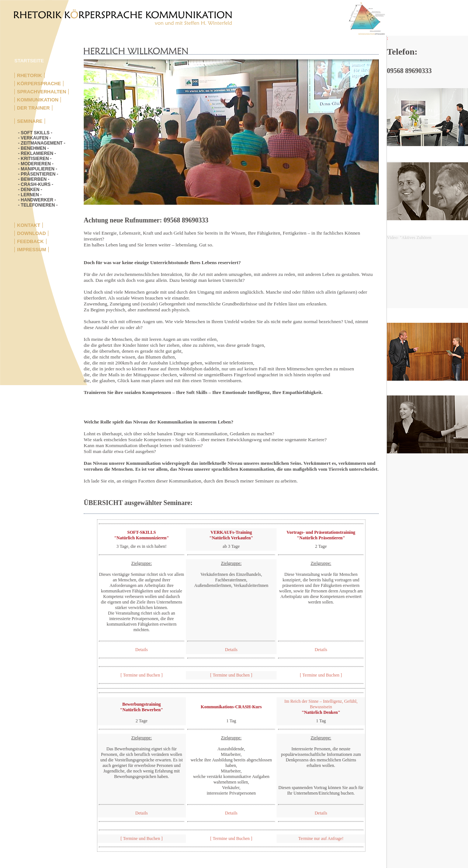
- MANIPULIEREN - (38, 169)
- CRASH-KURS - (36, 184)
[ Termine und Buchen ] (142, 675)
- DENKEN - (30, 190)
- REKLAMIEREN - (37, 153)
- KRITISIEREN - (35, 159)
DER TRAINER (33, 108)
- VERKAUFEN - (34, 138)
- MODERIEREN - (36, 164)
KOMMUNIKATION (38, 100)
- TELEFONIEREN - (38, 205)
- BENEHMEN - (33, 148)
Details (142, 650)
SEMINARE (30, 121)
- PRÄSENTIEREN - (38, 174)
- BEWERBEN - (34, 179)
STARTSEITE (29, 61)
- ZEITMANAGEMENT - (42, 143)
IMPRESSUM (32, 250)
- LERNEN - (30, 195)
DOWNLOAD (31, 233)
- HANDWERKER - (37, 200)
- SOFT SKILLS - (35, 133)
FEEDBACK (30, 241)
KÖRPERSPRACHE (39, 84)
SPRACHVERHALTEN (41, 92)
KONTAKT (29, 225)
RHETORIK (30, 75)
